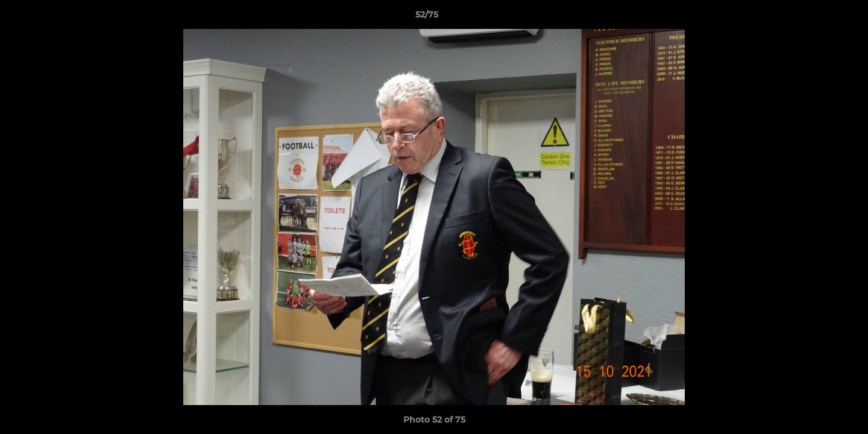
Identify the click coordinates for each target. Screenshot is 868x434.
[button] (817, 17)
